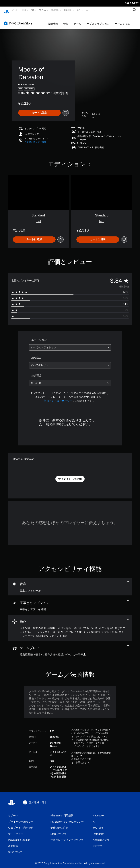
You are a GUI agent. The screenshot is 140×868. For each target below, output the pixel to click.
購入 (79, 10)
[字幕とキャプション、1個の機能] (70, 602)
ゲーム (14, 10)
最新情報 (68, 10)
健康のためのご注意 (81, 756)
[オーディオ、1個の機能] (70, 583)
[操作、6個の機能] (70, 624)
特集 (66, 20)
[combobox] (70, 344)
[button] (35, 138)
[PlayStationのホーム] (6, 10)
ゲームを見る (122, 20)
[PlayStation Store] (19, 20)
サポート (89, 10)
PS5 (24, 10)
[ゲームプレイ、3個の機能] (70, 647)
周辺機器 (55, 10)
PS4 (32, 10)
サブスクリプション (98, 20)
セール (77, 20)
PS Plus (42, 10)
